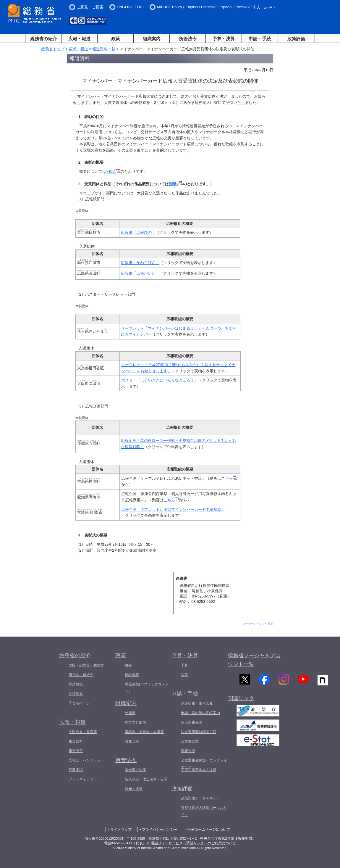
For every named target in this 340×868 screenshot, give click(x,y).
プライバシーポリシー (160, 830)
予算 (184, 665)
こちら (227, 478)
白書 (128, 665)
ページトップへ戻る (260, 624)
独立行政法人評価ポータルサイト (204, 811)
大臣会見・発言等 (83, 732)
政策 (116, 39)
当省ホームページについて (209, 830)
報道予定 (76, 751)
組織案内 (152, 39)
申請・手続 (260, 39)
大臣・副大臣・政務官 (86, 665)
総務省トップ (53, 49)
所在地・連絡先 (81, 675)
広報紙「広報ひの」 (138, 232)
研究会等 (132, 741)
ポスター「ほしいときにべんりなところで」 (160, 380)
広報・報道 (79, 39)
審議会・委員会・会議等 (144, 732)
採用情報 (76, 684)
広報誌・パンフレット (86, 760)
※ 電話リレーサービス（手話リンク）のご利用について (191, 843)
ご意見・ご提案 (90, 7)
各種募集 (76, 694)
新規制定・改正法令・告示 (146, 779)
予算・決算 (224, 39)
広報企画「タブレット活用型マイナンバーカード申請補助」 (173, 509)
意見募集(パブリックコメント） (147, 688)
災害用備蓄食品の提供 (199, 770)
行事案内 (76, 770)
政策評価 (296, 39)
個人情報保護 (192, 722)
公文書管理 (190, 741)
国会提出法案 (135, 770)
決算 (184, 675)
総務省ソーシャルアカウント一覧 (254, 660)
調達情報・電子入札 (197, 703)
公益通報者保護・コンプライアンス (204, 764)
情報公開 (188, 751)
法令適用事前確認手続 (199, 732)
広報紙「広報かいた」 (140, 273)
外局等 (130, 713)
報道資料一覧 (104, 49)
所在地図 (245, 838)
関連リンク (241, 702)
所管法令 (188, 39)
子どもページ (79, 703)
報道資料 (76, 741)
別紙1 (113, 171)
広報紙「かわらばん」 (140, 263)
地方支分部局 (135, 722)
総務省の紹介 (43, 39)
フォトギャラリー (83, 779)
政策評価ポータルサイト (200, 798)
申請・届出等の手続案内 (200, 713)
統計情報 (132, 675)
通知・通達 (134, 789)
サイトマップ (121, 830)
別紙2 (176, 184)
